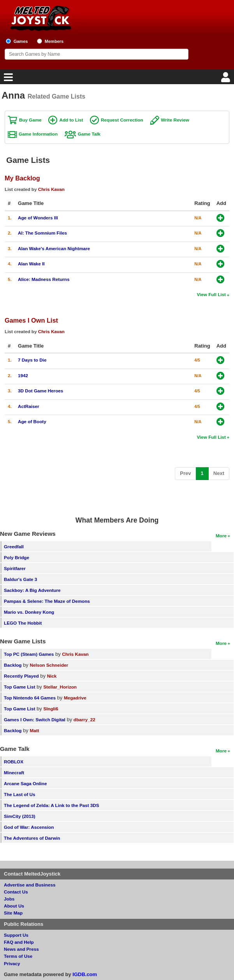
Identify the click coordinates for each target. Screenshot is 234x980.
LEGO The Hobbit (23, 623)
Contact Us (16, 892)
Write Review (175, 120)
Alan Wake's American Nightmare (54, 248)
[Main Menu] (7, 79)
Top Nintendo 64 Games (30, 698)
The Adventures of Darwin (32, 838)
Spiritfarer (15, 568)
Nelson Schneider (49, 665)
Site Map (13, 913)
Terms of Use (18, 956)
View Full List (211, 294)
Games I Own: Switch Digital (35, 720)
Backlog (13, 665)
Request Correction (122, 120)
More (221, 536)
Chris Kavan (51, 189)
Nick (52, 676)
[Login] (227, 79)
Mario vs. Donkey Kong (29, 612)
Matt (34, 730)
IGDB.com (85, 974)
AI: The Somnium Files (42, 233)
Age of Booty (32, 421)
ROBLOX (14, 762)
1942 (23, 375)
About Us (14, 906)
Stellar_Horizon (60, 687)
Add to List (71, 120)
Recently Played (21, 676)
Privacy (12, 963)
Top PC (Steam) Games (29, 654)
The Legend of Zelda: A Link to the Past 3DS (52, 805)
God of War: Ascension (29, 827)
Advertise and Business (30, 885)
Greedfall (14, 547)
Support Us (16, 935)
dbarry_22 (84, 720)
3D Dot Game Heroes (40, 391)
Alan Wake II (31, 264)
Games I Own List (31, 320)
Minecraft (14, 773)
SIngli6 (51, 709)
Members (54, 41)
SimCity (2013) (20, 816)
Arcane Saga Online (25, 783)
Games (21, 41)
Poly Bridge (17, 557)
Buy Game (30, 120)
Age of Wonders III (38, 218)
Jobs (9, 899)
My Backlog (22, 178)
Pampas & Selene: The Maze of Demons (47, 601)
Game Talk (89, 134)
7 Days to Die (32, 360)
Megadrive (75, 698)
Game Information (38, 134)
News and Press (21, 949)
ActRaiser (29, 406)
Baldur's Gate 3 (20, 579)
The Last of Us (20, 794)
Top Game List (19, 687)
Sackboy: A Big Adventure (32, 590)
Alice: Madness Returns (44, 279)
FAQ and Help (19, 942)
